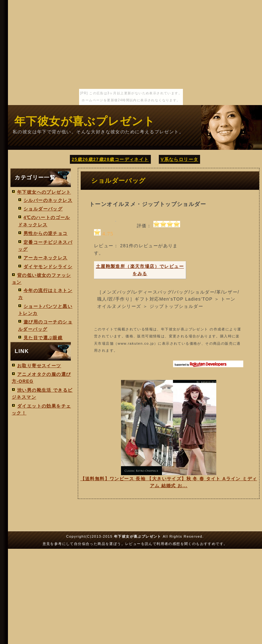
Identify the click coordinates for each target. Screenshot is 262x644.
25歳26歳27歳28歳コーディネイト (110, 159)
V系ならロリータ (180, 159)
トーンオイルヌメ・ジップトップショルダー (148, 204)
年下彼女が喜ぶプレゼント (85, 121)
